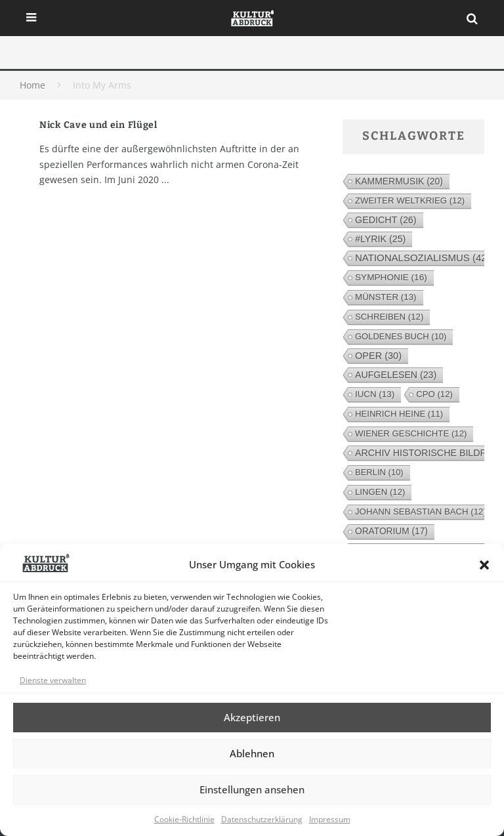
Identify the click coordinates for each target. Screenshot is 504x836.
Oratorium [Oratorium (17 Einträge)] (391, 531)
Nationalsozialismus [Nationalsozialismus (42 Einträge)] (423, 258)
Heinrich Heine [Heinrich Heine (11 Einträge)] (399, 414)
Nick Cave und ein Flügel (98, 125)
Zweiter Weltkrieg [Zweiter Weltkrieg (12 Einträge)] (410, 200)
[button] (484, 565)
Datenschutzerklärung (262, 819)
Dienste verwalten (53, 680)
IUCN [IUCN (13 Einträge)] (375, 394)
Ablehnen (252, 753)
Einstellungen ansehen (252, 789)
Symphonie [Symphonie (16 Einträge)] (391, 277)
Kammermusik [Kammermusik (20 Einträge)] (399, 181)
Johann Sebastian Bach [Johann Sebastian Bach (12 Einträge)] (421, 512)
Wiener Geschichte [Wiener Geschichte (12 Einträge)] (411, 433)
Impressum (330, 819)
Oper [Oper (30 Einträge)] (378, 356)
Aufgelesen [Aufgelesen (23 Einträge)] (396, 375)
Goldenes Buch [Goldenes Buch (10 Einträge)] (401, 336)
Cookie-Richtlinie (184, 819)
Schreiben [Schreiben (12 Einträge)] (389, 317)
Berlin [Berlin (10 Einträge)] (379, 472)
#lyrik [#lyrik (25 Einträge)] (380, 239)
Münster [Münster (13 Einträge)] (386, 297)
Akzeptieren (252, 717)
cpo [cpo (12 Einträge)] (434, 394)
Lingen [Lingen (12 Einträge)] (380, 492)
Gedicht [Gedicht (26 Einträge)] (386, 220)
